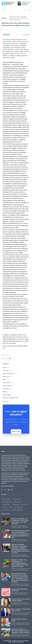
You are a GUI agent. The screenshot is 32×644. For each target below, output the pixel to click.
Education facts (17, 502)
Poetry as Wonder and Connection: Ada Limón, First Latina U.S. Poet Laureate (20, 521)
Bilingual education (7, 502)
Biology (6, 392)
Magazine (4, 18)
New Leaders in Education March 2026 (21, 610)
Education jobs (6, 510)
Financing (7, 371)
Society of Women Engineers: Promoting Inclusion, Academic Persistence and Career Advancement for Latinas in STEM (21, 549)
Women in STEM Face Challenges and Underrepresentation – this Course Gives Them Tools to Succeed (20, 563)
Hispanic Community (10, 374)
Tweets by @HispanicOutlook (11, 398)
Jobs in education (19, 507)
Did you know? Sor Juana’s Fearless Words (21, 600)
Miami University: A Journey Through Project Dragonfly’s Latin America (21, 631)
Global (6, 368)
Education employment (17, 510)
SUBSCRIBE (24, 5)
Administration (8, 383)
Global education (16, 499)
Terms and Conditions (8, 486)
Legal (6, 380)
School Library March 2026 (19, 620)
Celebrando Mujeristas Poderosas (19, 590)
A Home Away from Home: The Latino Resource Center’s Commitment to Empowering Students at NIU (21, 534)
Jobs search (24, 504)
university (5, 507)
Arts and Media (8, 386)
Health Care (7, 35)
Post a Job (16, 431)
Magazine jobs (16, 504)
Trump (11, 507)
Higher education (6, 499)
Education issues (6, 504)
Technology (8, 389)
